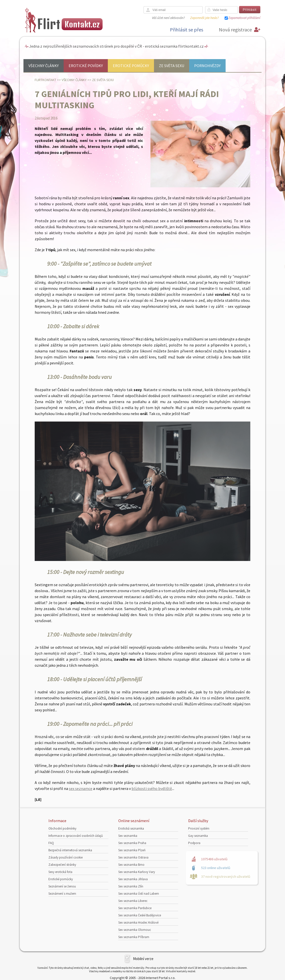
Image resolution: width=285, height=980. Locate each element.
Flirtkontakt (45, 80)
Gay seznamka (198, 836)
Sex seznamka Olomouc (135, 930)
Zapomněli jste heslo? (204, 18)
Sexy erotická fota (60, 872)
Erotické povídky (86, 66)
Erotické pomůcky (131, 66)
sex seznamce (81, 788)
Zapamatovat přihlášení (244, 18)
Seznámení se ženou (62, 886)
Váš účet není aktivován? (168, 18)
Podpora (194, 843)
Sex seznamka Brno (131, 865)
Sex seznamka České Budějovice (140, 915)
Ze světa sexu (172, 66)
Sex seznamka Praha (132, 843)
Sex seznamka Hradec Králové (138, 923)
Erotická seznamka (131, 828)
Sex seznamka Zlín (131, 886)
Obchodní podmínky (62, 828)
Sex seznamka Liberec (133, 901)
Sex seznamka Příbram (134, 937)
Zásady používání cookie (66, 857)
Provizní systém (199, 828)
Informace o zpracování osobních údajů (76, 836)
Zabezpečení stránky (62, 865)
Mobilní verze (143, 959)
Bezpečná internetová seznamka (70, 850)
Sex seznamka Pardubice (135, 908)
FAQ (51, 843)
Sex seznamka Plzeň (132, 850)
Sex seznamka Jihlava (133, 879)
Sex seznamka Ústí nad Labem (139, 894)
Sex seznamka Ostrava (133, 857)
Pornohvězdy (207, 66)
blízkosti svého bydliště (152, 788)
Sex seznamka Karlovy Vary (137, 872)
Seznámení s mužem (62, 894)
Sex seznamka (128, 836)
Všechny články (44, 66)
